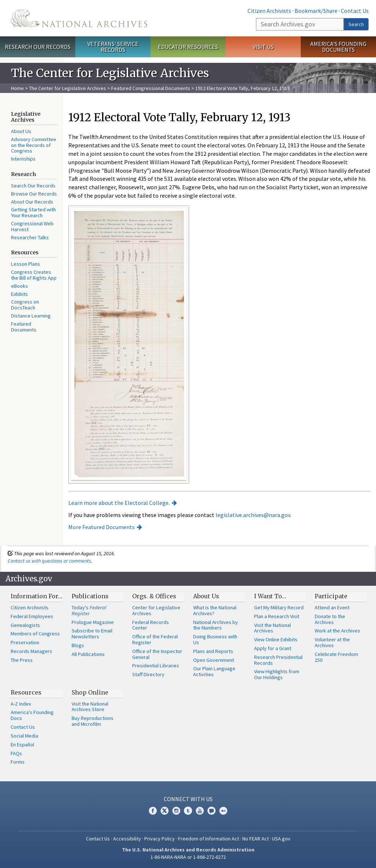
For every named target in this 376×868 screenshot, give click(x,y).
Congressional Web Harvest (32, 226)
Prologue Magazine (93, 622)
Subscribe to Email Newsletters (92, 634)
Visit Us (263, 47)
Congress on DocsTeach (25, 305)
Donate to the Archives (330, 619)
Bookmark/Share (316, 11)
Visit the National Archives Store (90, 707)
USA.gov (281, 839)
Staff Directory (148, 674)
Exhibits (19, 294)
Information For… (37, 596)
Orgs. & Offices (154, 596)
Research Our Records (38, 47)
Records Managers (31, 651)
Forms (18, 762)
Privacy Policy (160, 839)
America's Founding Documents (338, 47)
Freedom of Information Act (209, 839)
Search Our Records (33, 186)
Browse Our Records (34, 194)
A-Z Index (21, 704)
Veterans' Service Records (113, 47)
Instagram (176, 811)
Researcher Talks (30, 237)
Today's (89, 610)
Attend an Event (332, 607)
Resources (26, 692)
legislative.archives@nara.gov (253, 515)
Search (356, 24)
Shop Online (90, 692)
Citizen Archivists (269, 11)
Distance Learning (31, 316)
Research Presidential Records (278, 660)
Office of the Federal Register (155, 639)
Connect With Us (188, 799)
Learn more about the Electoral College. (119, 503)
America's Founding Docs (32, 715)
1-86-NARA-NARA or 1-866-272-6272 (188, 857)
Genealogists (25, 625)
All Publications (88, 654)
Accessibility (127, 839)
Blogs (78, 645)
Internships (23, 159)
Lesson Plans (26, 264)
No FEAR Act (256, 839)
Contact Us (355, 11)
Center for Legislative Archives (156, 610)
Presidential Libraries (156, 666)
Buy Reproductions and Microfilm (93, 721)
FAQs (16, 753)
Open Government (214, 660)
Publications (90, 596)
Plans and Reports (213, 651)
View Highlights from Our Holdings (277, 674)
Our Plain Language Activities (214, 671)
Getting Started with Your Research (33, 212)
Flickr (223, 811)
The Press (22, 660)
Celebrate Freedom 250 (336, 657)
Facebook (153, 811)
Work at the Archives (337, 631)
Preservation (25, 642)
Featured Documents (24, 327)
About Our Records (32, 202)
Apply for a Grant (273, 648)
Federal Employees (32, 616)
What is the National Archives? (215, 610)
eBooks (19, 286)
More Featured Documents (102, 527)
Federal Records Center (151, 625)
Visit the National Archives (272, 628)
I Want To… (270, 596)
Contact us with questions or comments (49, 561)
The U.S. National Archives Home (79, 18)
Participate (331, 596)
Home (17, 88)
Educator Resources (188, 47)
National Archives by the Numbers (216, 625)
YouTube (200, 811)
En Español (22, 745)
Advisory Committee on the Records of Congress (34, 145)
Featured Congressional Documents (151, 88)
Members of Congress (35, 634)
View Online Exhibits (276, 639)
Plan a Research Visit (277, 616)
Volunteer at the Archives (332, 642)
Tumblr (188, 811)
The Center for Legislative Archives (68, 88)
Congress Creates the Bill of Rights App (34, 275)
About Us (21, 131)
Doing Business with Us (215, 639)
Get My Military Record (279, 607)
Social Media (24, 736)
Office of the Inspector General (157, 654)
